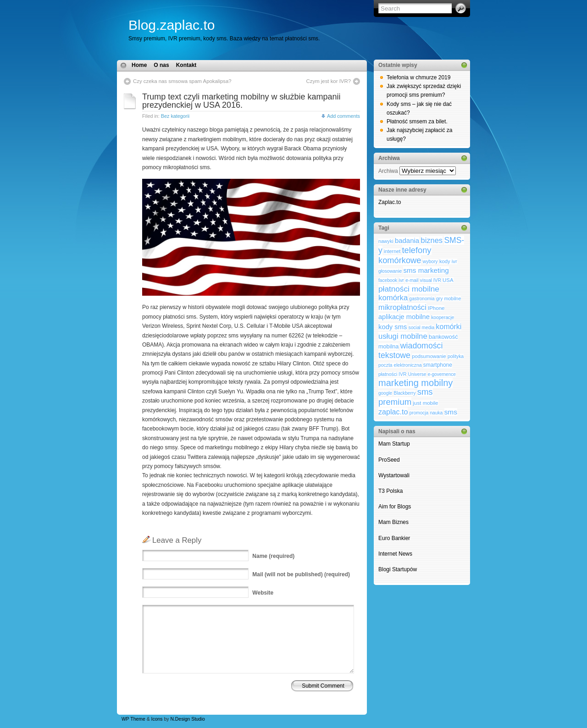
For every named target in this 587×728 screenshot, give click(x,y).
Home (139, 65)
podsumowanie (429, 356)
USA (448, 280)
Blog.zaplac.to (172, 25)
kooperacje (443, 317)
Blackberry (404, 393)
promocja (419, 413)
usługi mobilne (403, 336)
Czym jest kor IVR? (329, 81)
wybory (430, 262)
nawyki (386, 241)
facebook (388, 280)
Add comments (343, 116)
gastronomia (422, 299)
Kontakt (186, 65)
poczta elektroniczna (400, 365)
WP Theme (133, 719)
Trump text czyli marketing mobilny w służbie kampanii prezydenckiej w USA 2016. (241, 101)
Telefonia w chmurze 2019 (418, 77)
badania (407, 240)
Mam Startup (394, 444)
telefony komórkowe (405, 255)
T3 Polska (390, 491)
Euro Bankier (394, 538)
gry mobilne (449, 298)
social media (421, 328)
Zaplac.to (390, 202)
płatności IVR (393, 374)
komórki (449, 327)
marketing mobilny (415, 383)
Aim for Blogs (395, 507)
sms (451, 412)
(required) (273, 556)
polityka (456, 356)
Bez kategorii (175, 116)
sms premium (406, 397)
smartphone (438, 365)
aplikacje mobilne (404, 317)
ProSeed (389, 460)
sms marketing (426, 270)
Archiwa (388, 171)
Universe (417, 374)
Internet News (395, 554)
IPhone (436, 308)
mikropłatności (402, 307)
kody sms (393, 327)
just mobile (426, 403)
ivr (401, 280)
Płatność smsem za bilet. (417, 121)
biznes (432, 240)
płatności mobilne (409, 289)
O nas (161, 65)
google (385, 393)
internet (392, 251)
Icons (157, 719)
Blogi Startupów (398, 569)
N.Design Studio (187, 719)
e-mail (412, 280)
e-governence (442, 374)
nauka (436, 413)
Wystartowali (395, 475)
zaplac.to (393, 412)
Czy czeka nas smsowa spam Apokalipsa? (182, 81)
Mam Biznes (393, 522)
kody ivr (448, 261)
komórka (393, 298)
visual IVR (431, 280)
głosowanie (390, 271)
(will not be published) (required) (301, 574)
